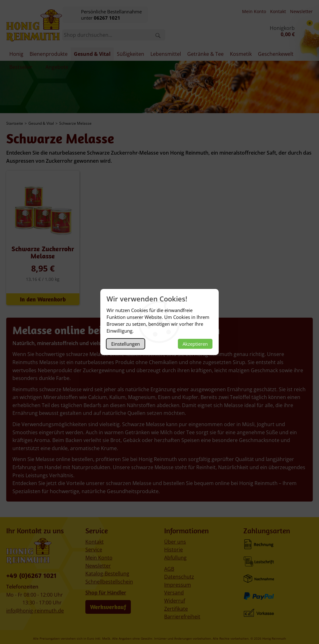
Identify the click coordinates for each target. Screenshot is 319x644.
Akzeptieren (195, 344)
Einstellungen (126, 344)
